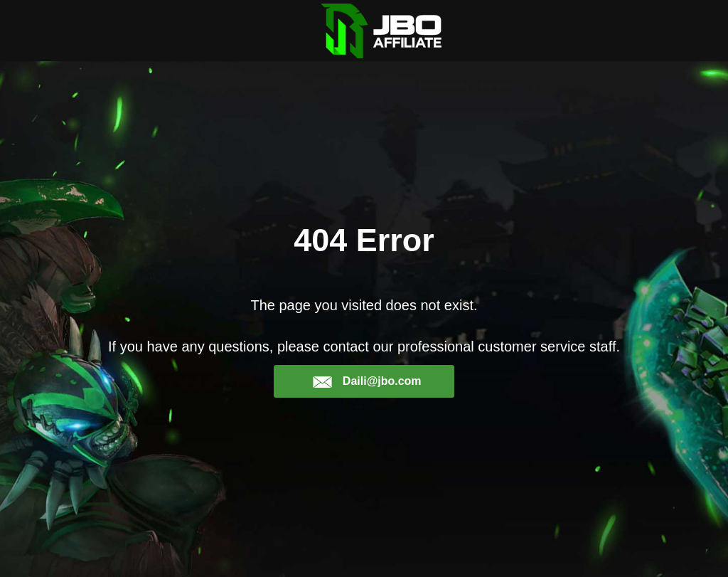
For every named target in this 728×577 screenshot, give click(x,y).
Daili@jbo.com (366, 381)
